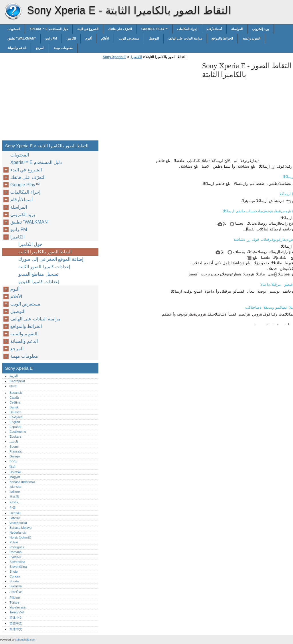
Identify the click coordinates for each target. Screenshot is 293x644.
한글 (13, 508)
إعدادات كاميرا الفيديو (39, 282)
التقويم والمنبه (251, 38)
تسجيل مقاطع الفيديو (38, 274)
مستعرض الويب (129, 38)
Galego (15, 456)
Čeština (15, 402)
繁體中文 (16, 623)
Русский (15, 557)
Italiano (15, 492)
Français (16, 451)
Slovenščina (18, 567)
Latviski (15, 518)
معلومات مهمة (63, 48)
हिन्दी (12, 467)
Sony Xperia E (13, 11)
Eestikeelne (18, 432)
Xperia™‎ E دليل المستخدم (49, 29)
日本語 (14, 497)
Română (15, 552)
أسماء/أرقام (214, 29)
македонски (18, 523)
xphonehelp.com (25, 640)
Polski (14, 542)
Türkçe (14, 602)
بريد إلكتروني (261, 29)
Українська (17, 607)
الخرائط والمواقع (222, 38)
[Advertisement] (149, 101)
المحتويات (14, 29)
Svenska (16, 586)
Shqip (14, 571)
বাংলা (13, 386)
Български (17, 381)
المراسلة (237, 29)
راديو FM (51, 38)
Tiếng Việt (17, 612)
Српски (15, 576)
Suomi (14, 447)
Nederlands (18, 533)
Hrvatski (15, 472)
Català (14, 398)
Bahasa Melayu (20, 528)
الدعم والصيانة (17, 48)
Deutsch (15, 412)
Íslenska (15, 487)
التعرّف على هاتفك (120, 29)
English (15, 422)
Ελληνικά (16, 417)
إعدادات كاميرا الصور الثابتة (44, 267)
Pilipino (15, 598)
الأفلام (105, 38)
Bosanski (16, 393)
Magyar (15, 477)
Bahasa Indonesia (22, 482)
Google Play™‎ (155, 29)
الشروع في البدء (88, 29)
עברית (13, 461)
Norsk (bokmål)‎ (20, 537)
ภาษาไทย (16, 592)
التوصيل (154, 38)
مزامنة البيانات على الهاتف (185, 38)
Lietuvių (15, 513)
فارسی (14, 441)
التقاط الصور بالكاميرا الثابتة (45, 252)
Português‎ (17, 547)
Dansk (14, 407)
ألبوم (88, 38)
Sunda (14, 581)
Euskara (15, 436)
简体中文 (16, 618)
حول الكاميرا (30, 244)
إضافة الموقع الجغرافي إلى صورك (51, 259)
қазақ (14, 502)
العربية (14, 376)
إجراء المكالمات (187, 29)
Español (15, 427)
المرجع (40, 48)
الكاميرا (71, 38)
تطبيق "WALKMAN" (22, 38)
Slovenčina (17, 562)
